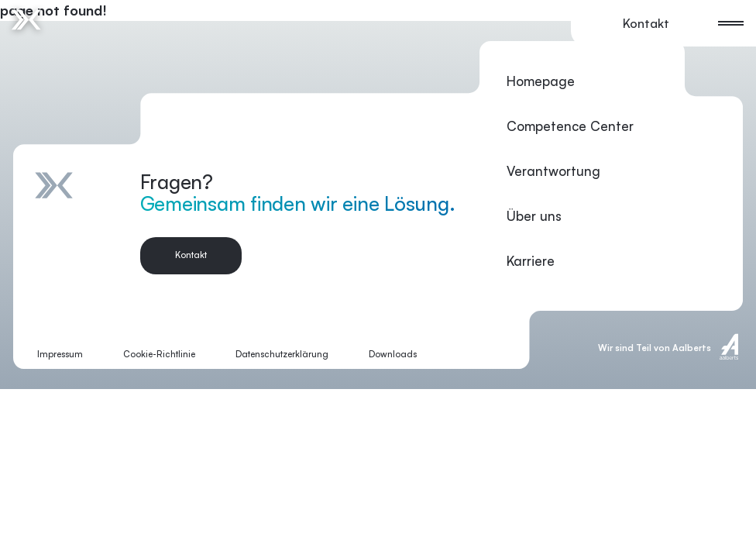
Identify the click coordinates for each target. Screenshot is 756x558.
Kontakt (646, 23)
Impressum (60, 354)
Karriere (531, 261)
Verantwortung (553, 171)
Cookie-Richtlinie (159, 354)
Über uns (534, 216)
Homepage (541, 81)
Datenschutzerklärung (282, 354)
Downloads (393, 354)
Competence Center (570, 126)
